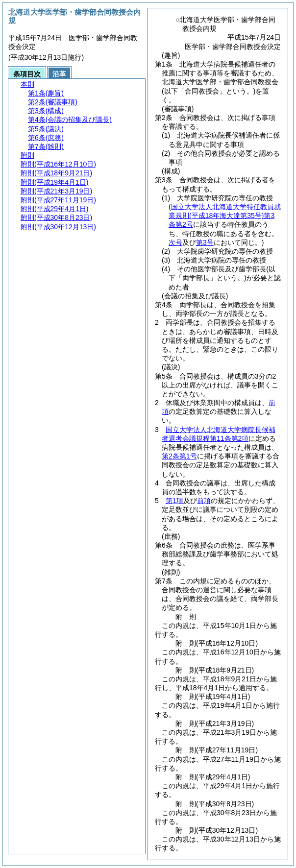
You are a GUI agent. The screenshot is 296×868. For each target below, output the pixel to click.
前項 (204, 501)
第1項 (174, 501)
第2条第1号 (179, 456)
